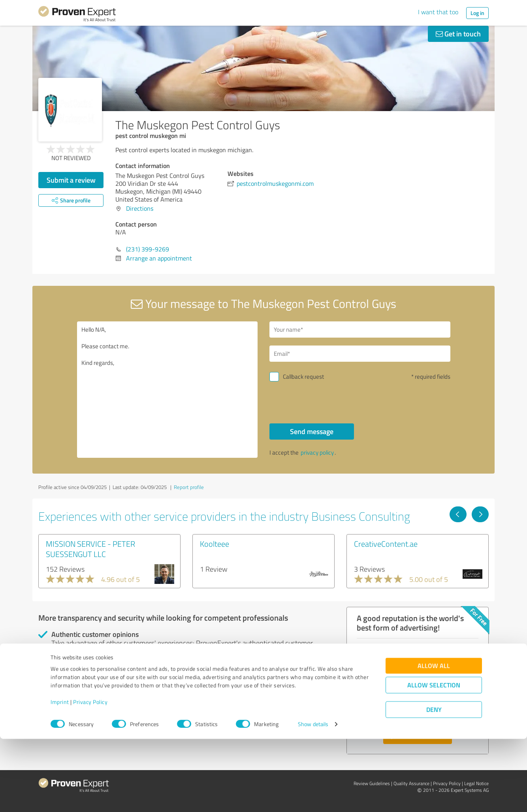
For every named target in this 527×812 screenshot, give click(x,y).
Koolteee (215, 544)
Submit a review (71, 180)
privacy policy (317, 452)
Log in (477, 13)
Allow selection (434, 758)
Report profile (189, 487)
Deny (434, 783)
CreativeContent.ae (386, 544)
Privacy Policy (90, 775)
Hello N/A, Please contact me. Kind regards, (168, 390)
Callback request (303, 377)
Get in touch (458, 34)
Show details (313, 797)
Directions (140, 208)
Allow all (434, 739)
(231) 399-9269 (148, 249)
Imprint (60, 775)
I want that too (438, 12)
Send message (312, 431)
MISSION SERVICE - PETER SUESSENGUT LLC (90, 549)
